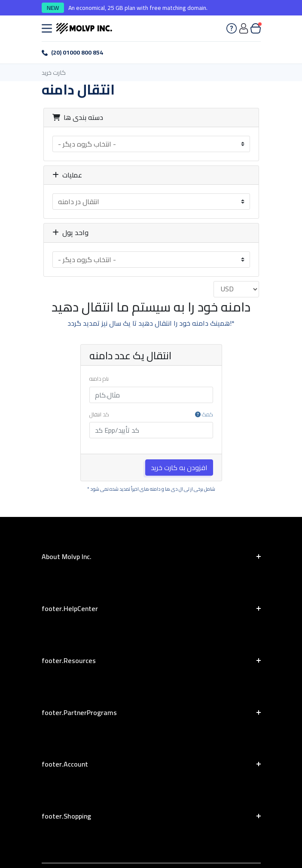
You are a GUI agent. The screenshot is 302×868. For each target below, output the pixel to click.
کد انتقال (151, 415)
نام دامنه (99, 379)
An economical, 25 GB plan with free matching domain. (138, 8)
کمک (204, 415)
